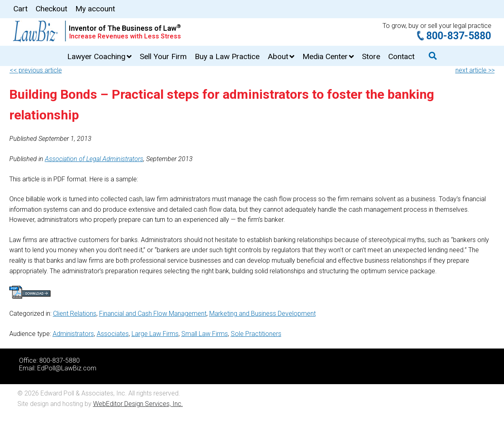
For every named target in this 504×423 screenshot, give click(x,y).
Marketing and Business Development (263, 314)
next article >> (475, 70)
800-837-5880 (459, 36)
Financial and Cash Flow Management (153, 314)
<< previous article (36, 70)
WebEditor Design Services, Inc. (138, 404)
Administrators (73, 334)
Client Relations (75, 314)
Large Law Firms (155, 334)
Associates (113, 334)
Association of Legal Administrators (94, 159)
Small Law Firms (205, 334)
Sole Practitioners (256, 334)
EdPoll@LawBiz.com (67, 368)
